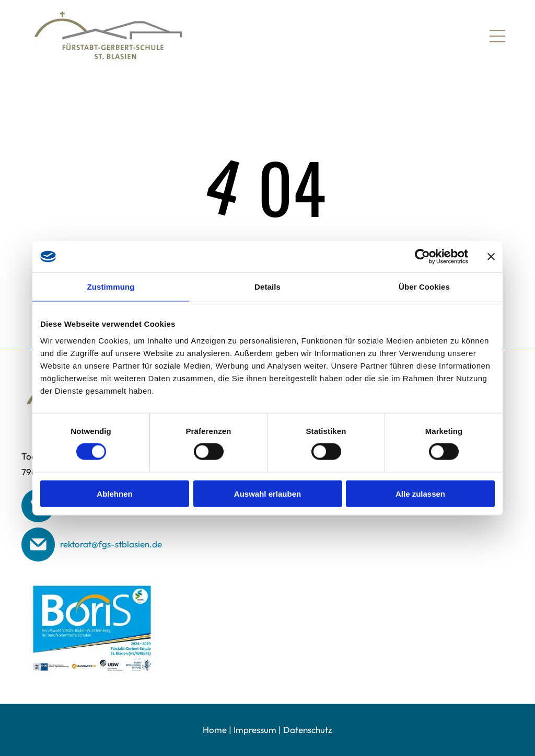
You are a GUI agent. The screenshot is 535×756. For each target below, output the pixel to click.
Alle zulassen (420, 493)
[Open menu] (497, 36)
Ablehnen (114, 493)
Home (215, 730)
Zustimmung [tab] (111, 287)
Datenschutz (308, 730)
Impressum (255, 730)
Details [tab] (267, 287)
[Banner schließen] (491, 257)
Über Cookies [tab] (424, 287)
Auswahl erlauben (267, 493)
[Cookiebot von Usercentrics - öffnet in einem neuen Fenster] (422, 257)
